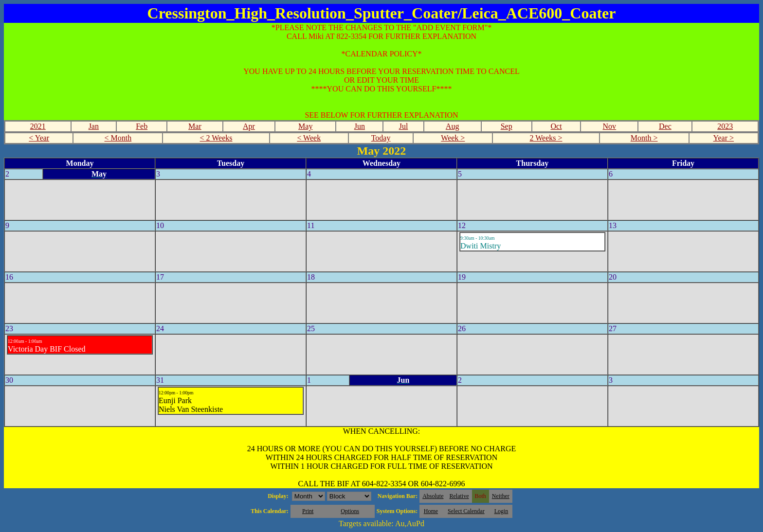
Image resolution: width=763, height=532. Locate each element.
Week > (453, 138)
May (305, 126)
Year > (724, 138)
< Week (309, 138)
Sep (507, 126)
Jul (404, 126)
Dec (665, 126)
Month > (644, 138)
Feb (142, 126)
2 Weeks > (546, 138)
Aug (453, 126)
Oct (556, 126)
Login (501, 511)
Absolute (433, 496)
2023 (725, 126)
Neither (501, 496)
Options (350, 511)
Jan (94, 126)
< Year (39, 138)
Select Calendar (466, 511)
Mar (195, 126)
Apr (249, 126)
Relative (459, 496)
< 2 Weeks (216, 138)
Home (431, 511)
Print (308, 511)
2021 (38, 126)
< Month (118, 138)
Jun (360, 126)
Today (381, 138)
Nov (610, 126)
